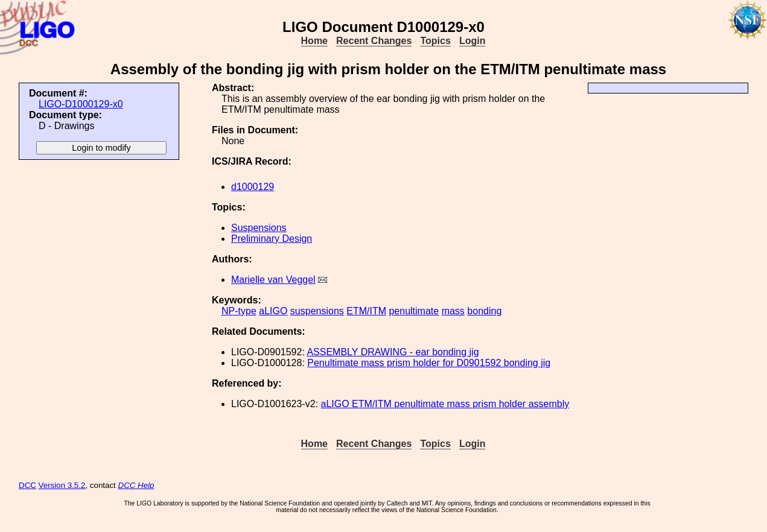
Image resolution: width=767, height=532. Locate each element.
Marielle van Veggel (273, 280)
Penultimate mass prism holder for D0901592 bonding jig (429, 363)
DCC (27, 485)
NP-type (239, 311)
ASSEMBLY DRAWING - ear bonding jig (393, 352)
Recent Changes (374, 41)
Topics (435, 41)
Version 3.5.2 (62, 485)
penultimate (414, 311)
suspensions (317, 311)
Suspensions (259, 228)
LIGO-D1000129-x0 (81, 104)
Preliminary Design (272, 239)
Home (314, 41)
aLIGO (273, 311)
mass (453, 311)
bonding (484, 311)
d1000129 (253, 187)
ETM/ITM (366, 311)
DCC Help (136, 485)
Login (473, 41)
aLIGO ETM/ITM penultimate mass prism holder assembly (445, 404)
